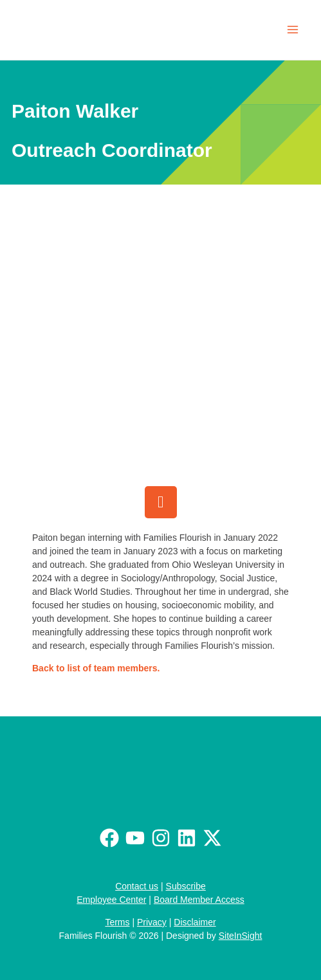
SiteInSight (241, 936)
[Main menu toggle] (292, 30)
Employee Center (111, 900)
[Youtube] (135, 838)
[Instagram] (161, 838)
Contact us (137, 886)
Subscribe (186, 886)
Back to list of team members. (96, 668)
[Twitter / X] (212, 838)
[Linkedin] (187, 838)
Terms (117, 922)
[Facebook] (109, 838)
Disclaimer (195, 922)
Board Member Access (199, 900)
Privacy (152, 922)
